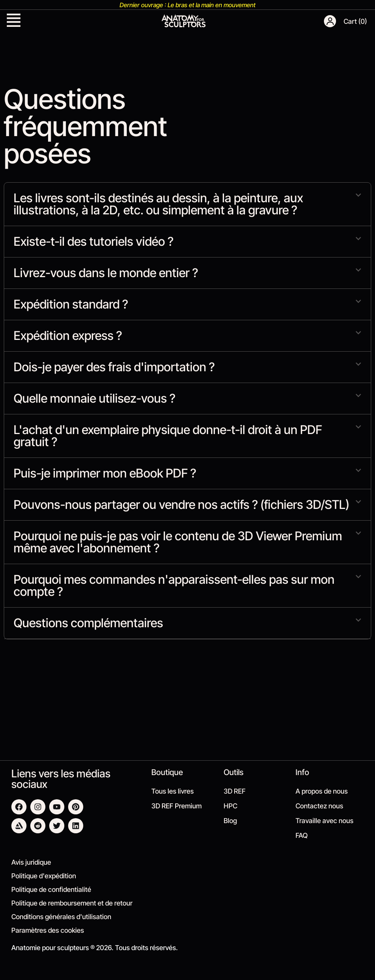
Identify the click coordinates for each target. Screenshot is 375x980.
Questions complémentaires (88, 623)
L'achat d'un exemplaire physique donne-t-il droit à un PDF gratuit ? (168, 436)
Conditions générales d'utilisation (61, 917)
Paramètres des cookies (48, 930)
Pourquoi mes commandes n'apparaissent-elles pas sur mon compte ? (174, 585)
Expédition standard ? (71, 304)
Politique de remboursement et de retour (72, 903)
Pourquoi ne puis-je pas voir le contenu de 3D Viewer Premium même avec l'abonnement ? (178, 542)
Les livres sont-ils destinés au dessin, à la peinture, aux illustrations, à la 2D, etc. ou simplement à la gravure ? (158, 204)
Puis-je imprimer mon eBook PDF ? (105, 473)
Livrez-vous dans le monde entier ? (106, 273)
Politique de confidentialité (51, 889)
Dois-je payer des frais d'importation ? (114, 367)
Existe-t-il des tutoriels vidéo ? (93, 241)
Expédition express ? (68, 336)
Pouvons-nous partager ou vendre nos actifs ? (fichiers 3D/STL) (181, 505)
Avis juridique (31, 862)
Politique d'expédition (44, 876)
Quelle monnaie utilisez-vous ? (94, 398)
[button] (14, 21)
